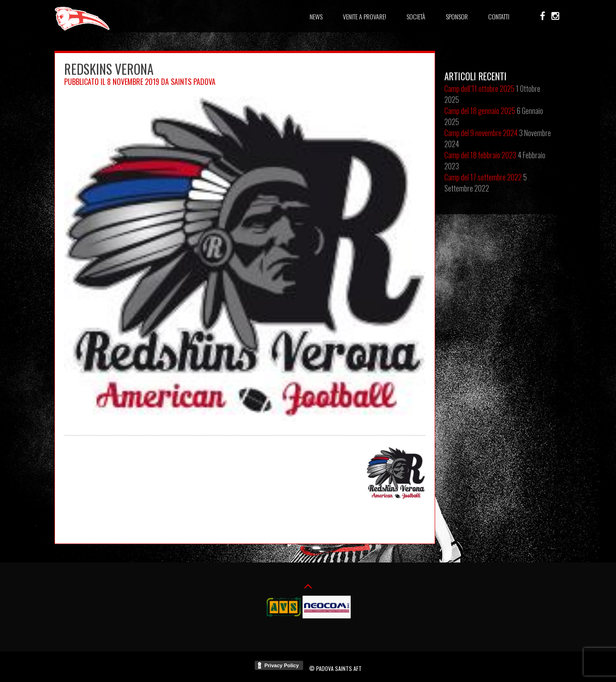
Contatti (499, 16)
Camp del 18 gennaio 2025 (480, 111)
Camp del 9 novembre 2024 (481, 133)
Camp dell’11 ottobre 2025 (479, 89)
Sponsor (457, 16)
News (316, 16)
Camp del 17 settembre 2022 (483, 177)
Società (416, 16)
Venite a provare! (365, 16)
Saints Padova (193, 82)
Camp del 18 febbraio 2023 (480, 155)
